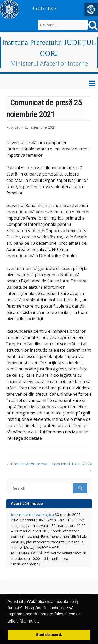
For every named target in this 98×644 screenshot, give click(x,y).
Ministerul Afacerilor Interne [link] (49, 63)
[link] (91, 9)
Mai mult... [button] (30, 621)
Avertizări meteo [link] (27, 503)
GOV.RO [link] (44, 9)
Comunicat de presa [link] (27, 464)
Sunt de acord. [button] (49, 635)
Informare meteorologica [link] (32, 514)
